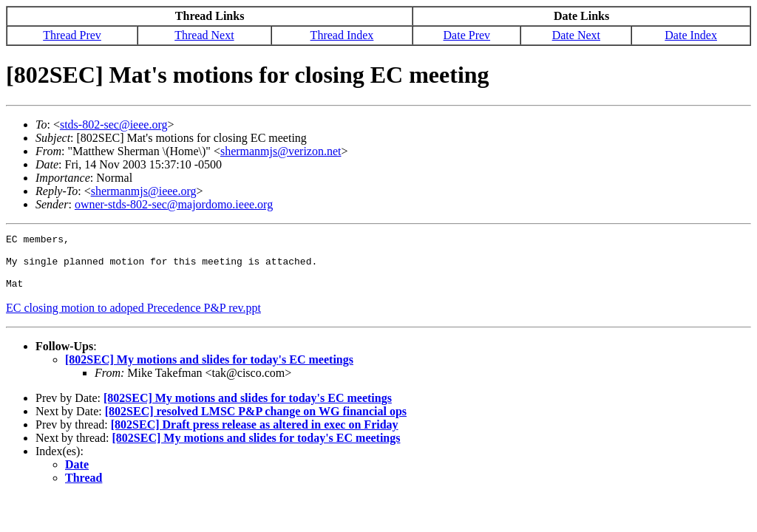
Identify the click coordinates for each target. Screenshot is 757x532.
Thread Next (204, 35)
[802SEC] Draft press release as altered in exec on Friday (255, 436)
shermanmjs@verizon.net (281, 151)
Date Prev (467, 35)
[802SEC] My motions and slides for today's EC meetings (209, 371)
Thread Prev (72, 35)
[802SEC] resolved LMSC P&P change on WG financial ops (256, 422)
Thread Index (342, 35)
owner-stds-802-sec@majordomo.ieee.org (174, 204)
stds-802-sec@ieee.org (114, 125)
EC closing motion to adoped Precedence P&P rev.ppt (133, 319)
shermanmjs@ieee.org (144, 191)
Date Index (691, 35)
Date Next (576, 35)
